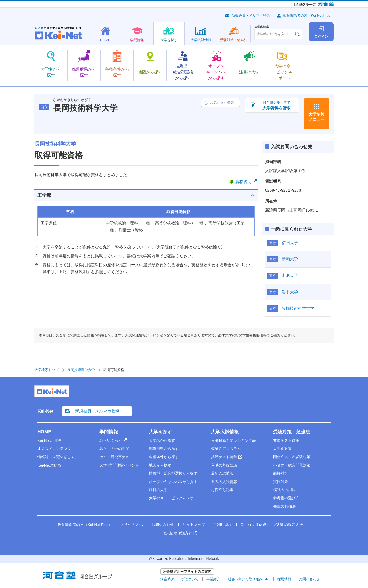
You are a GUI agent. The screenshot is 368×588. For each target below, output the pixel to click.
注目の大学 (158, 490)
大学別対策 (282, 449)
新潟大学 (290, 259)
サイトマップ (194, 525)
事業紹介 (213, 579)
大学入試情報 (225, 432)
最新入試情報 (222, 473)
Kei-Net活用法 (49, 440)
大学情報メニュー (317, 117)
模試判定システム (226, 449)
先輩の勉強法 (284, 506)
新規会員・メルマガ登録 (251, 16)
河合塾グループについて (179, 579)
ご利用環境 (223, 525)
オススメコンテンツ (54, 449)
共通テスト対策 (286, 440)
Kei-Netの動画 (49, 465)
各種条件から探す (164, 457)
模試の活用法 (284, 490)
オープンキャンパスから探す (173, 482)
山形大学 (290, 275)
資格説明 (244, 182)
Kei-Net (45, 411)
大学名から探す (162, 440)
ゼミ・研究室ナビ (114, 457)
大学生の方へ (132, 525)
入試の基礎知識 (224, 465)
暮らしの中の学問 (114, 449)
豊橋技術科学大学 (298, 308)
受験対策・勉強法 (292, 432)
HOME (44, 432)
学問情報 (109, 432)
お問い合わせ (163, 525)
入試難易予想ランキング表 (233, 440)
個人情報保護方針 (177, 533)
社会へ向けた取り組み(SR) (249, 579)
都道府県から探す (164, 449)
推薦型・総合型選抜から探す (173, 473)
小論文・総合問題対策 (292, 465)
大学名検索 (262, 27)
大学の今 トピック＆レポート (175, 498)
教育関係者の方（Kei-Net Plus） (308, 16)
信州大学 (290, 243)
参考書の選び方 (286, 498)
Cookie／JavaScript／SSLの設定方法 (272, 525)
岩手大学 (290, 292)
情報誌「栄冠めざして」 (58, 457)
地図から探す (160, 465)
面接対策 (281, 473)
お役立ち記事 (222, 490)
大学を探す (160, 432)
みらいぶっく (111, 440)
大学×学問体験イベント (119, 465)
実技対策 (281, 482)
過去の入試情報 (224, 482)
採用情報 (284, 579)
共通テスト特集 (224, 457)
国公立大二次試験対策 (292, 457)
